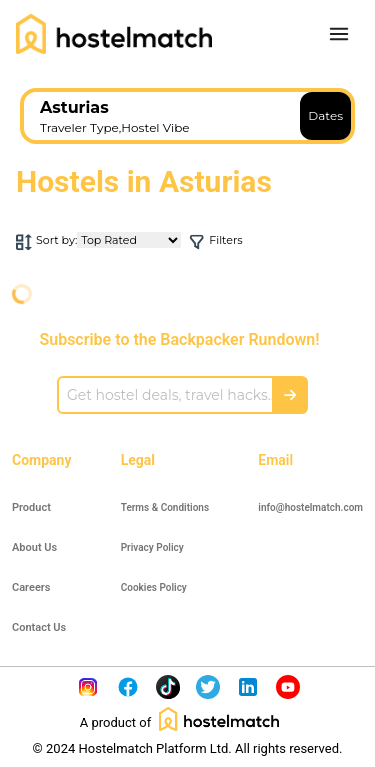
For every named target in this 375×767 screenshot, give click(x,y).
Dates (325, 115)
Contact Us (39, 627)
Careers (31, 587)
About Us (34, 547)
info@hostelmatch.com (310, 507)
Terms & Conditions (165, 507)
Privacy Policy (152, 547)
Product (31, 507)
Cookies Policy (154, 587)
